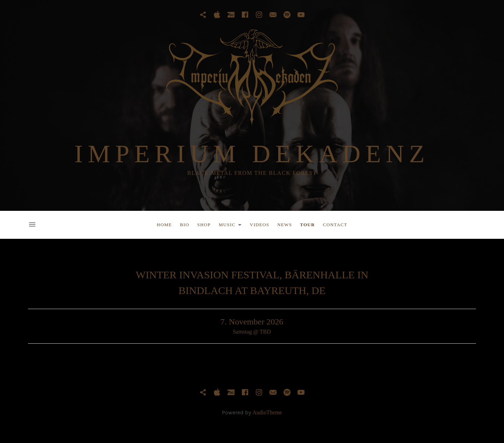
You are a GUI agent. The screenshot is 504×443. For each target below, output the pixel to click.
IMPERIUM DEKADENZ (252, 154)
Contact (335, 225)
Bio (184, 225)
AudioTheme (267, 412)
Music (232, 226)
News (285, 225)
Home (164, 225)
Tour (307, 225)
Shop (204, 225)
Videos (260, 225)
